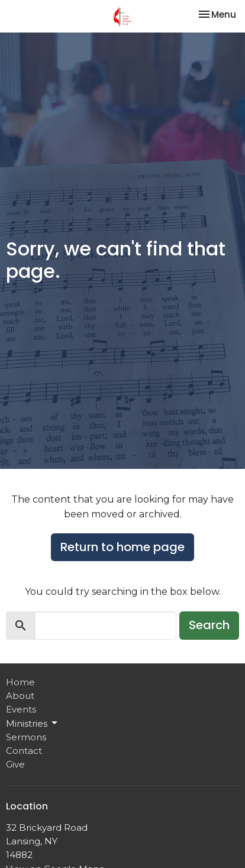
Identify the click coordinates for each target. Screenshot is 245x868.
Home (20, 682)
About (20, 696)
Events (21, 709)
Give (15, 764)
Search (209, 625)
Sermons (26, 737)
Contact (24, 751)
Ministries (33, 723)
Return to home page (122, 547)
